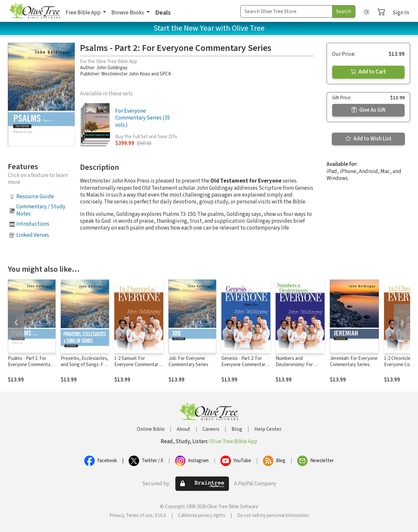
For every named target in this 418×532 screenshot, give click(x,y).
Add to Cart (368, 72)
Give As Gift (369, 110)
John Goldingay (112, 68)
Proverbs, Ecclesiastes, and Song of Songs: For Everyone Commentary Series (85, 368)
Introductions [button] (33, 224)
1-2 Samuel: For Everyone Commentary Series (137, 365)
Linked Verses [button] (33, 235)
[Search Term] (286, 11)
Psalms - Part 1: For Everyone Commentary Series (31, 365)
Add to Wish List (369, 139)
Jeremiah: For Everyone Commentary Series (354, 362)
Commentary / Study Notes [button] (41, 210)
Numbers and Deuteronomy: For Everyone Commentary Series (299, 368)
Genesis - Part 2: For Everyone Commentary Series (245, 365)
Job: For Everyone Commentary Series (188, 362)
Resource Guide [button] (35, 197)
